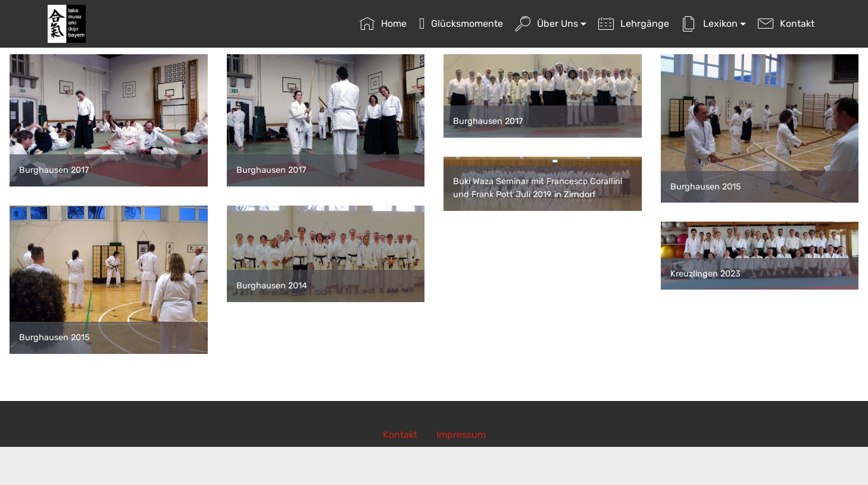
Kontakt (786, 24)
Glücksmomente (461, 24)
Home (383, 24)
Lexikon (709, 24)
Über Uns (546, 24)
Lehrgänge (633, 24)
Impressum (461, 435)
